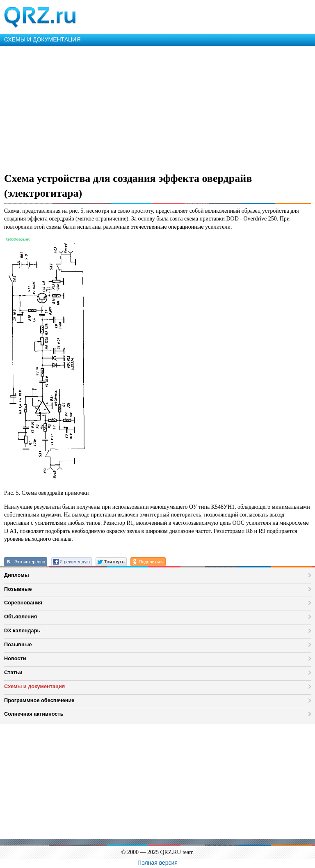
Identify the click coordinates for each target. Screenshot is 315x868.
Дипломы (17, 575)
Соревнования (23, 603)
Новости (15, 658)
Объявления (21, 617)
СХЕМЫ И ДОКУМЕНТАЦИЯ (42, 39)
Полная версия (157, 863)
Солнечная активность (34, 714)
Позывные (18, 589)
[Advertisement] (157, 108)
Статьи (13, 672)
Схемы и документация (34, 686)
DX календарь (22, 630)
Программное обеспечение (39, 700)
